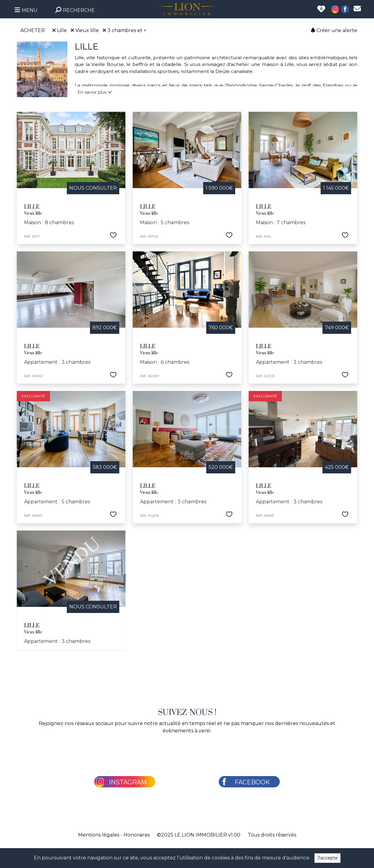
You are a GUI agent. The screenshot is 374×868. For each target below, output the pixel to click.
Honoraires (137, 835)
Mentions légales (99, 835)
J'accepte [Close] (327, 858)
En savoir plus (95, 92)
